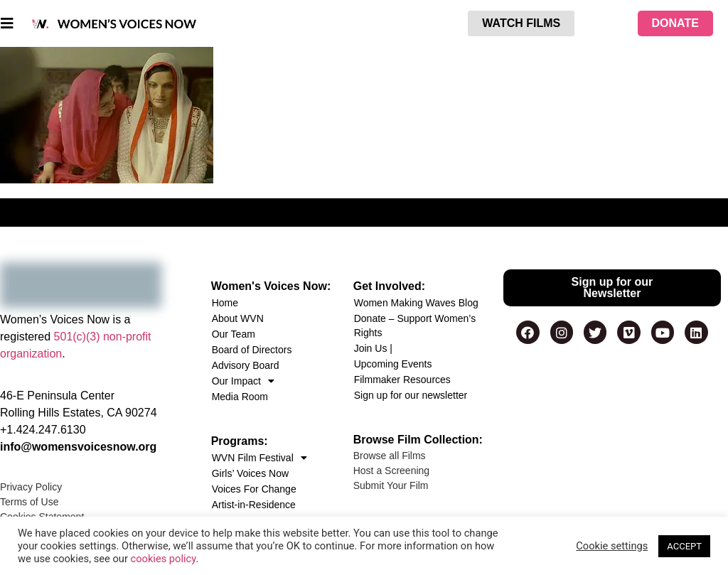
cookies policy (164, 559)
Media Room (240, 397)
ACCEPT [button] (684, 546)
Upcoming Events (393, 364)
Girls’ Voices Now (250, 473)
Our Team (234, 334)
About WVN (238, 318)
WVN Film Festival (259, 458)
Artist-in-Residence (254, 505)
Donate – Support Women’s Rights (415, 326)
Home (225, 303)
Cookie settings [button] (612, 546)
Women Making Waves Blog (416, 303)
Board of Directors (252, 350)
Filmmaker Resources (402, 380)
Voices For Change (254, 489)
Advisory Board (246, 365)
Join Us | (373, 348)
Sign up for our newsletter (411, 395)
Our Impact (243, 381)
